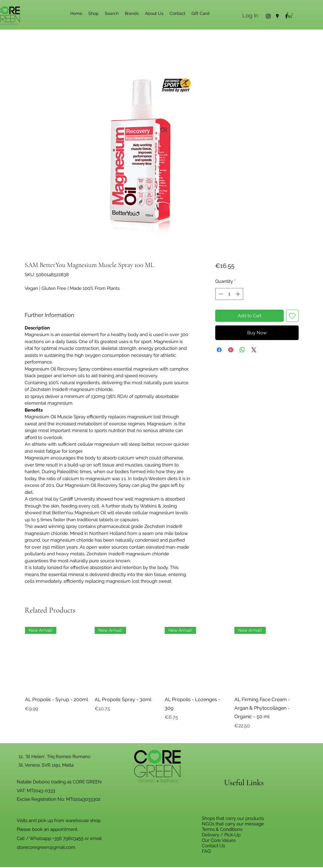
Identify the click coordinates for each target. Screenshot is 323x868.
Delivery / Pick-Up (221, 835)
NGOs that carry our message (233, 824)
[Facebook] (286, 16)
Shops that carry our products (233, 818)
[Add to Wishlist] (292, 316)
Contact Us (213, 846)
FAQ (206, 851)
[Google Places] (277, 16)
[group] (162, 683)
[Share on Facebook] (219, 350)
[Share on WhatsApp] (242, 350)
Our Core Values (219, 840)
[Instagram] (268, 16)
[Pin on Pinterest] (231, 350)
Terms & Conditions (222, 829)
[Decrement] (220, 294)
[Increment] (239, 294)
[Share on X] (254, 350)
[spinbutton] (229, 294)
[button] (290, 15)
